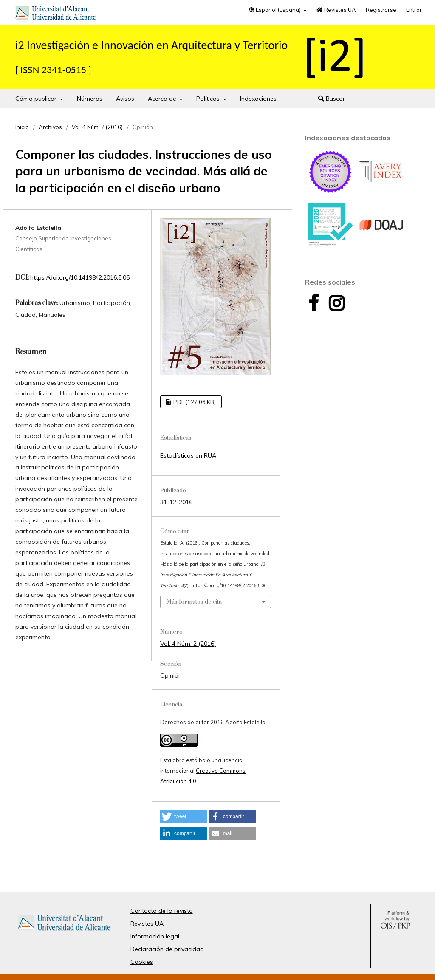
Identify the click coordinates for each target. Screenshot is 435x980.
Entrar (414, 10)
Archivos (50, 127)
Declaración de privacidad (167, 949)
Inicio (22, 127)
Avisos (125, 99)
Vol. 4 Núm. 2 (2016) (97, 127)
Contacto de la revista (162, 911)
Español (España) (275, 10)
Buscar (332, 99)
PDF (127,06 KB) (194, 402)
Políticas (209, 99)
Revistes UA (336, 10)
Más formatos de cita (194, 602)
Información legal (155, 936)
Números (90, 99)
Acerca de (163, 99)
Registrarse (381, 10)
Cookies (142, 962)
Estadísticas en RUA (188, 455)
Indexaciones (258, 99)
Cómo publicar (37, 99)
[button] (184, 816)
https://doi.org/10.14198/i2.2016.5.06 (80, 277)
